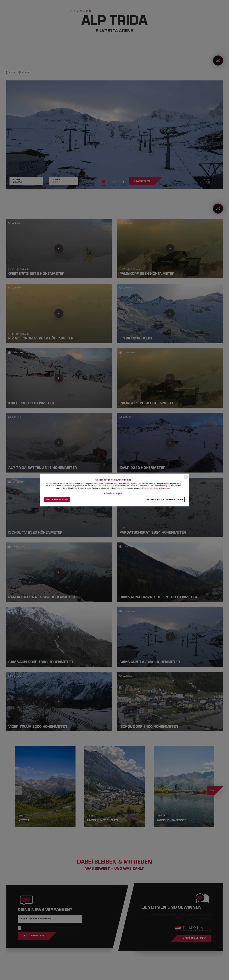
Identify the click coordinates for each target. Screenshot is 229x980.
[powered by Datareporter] (186, 479)
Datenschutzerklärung (151, 488)
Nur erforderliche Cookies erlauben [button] (165, 499)
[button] (113, 493)
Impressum (166, 488)
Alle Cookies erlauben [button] (57, 499)
